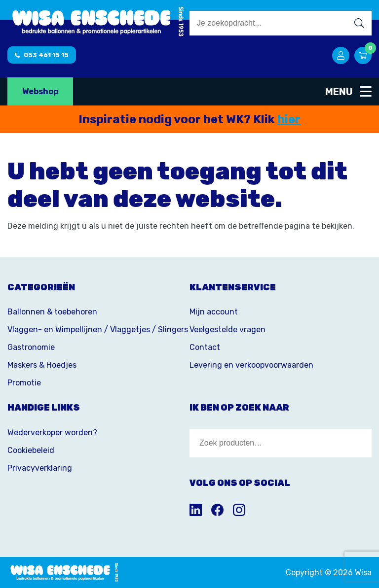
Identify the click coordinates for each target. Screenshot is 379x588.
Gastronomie (31, 347)
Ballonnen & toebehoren (52, 312)
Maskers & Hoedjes (42, 365)
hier (289, 119)
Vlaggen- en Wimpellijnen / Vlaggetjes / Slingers (98, 329)
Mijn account (214, 312)
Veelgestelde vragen (227, 329)
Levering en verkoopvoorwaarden (251, 365)
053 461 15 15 (42, 55)
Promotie (24, 383)
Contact (205, 347)
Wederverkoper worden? (52, 432)
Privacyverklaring (40, 468)
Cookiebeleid (31, 450)
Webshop (40, 91)
